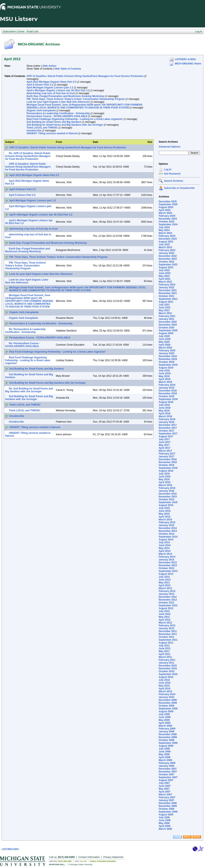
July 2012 (164, 611)
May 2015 (164, 514)
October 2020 (166, 328)
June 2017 (165, 442)
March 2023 (165, 247)
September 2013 (168, 571)
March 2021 (165, 313)
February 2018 (167, 419)
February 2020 (167, 351)
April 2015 (165, 517)
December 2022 (168, 256)
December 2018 (168, 391)
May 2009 (164, 720)
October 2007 (166, 774)
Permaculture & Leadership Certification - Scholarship (58, 113)
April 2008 (165, 757)
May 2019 (164, 376)
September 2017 (168, 434)
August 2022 (166, 267)
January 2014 (166, 560)
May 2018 (164, 411)
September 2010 (168, 674)
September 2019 (168, 365)
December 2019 (168, 356)
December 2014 (168, 528)
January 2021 (166, 319)
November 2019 (168, 359)
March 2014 (165, 554)
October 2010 (166, 671)
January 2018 (166, 422)
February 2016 (167, 488)
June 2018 (165, 408)
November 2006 (168, 806)
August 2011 (166, 643)
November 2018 (168, 393)
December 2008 (168, 734)
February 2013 (167, 591)
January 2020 (166, 353)
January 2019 (166, 388)
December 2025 (168, 202)
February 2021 (167, 316)
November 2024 (168, 219)
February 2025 (167, 216)
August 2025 (166, 207)
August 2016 (166, 471)
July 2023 (164, 245)
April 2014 (165, 551)
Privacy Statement (113, 857)
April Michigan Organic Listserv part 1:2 (50, 88)
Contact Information (89, 857)
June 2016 (165, 477)
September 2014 (168, 537)
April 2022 (165, 279)
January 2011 (166, 663)
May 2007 (164, 789)
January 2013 (166, 594)
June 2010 (165, 683)
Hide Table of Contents (68, 69)
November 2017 (168, 428)
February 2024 (167, 236)
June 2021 (165, 308)
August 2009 (166, 711)
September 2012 (168, 605)
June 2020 (165, 339)
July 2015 (164, 508)
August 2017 (166, 436)
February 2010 (167, 694)
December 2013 (168, 563)
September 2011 (168, 640)
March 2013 (165, 588)
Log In (168, 169)
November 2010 (168, 668)
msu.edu (83, 861)
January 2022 (166, 287)
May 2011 (164, 651)
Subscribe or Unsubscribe (179, 188)
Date (96, 142)
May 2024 (164, 230)
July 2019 (164, 371)
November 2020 (168, 325)
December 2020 (168, 322)
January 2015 (166, 525)
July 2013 (164, 577)
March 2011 (165, 657)
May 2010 (164, 686)
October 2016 (166, 465)
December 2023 (168, 239)
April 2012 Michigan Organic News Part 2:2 (51, 82)
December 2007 (168, 769)
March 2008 (165, 760)
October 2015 (166, 499)
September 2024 (168, 224)
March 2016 (165, 485)
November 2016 (168, 462)
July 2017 (164, 439)
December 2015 (168, 494)
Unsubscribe (34, 131)
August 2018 (166, 402)
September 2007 (168, 777)
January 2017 (166, 457)
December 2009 (168, 700)
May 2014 (164, 548)
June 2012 (165, 614)
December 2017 (168, 425)
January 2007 (166, 800)
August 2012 (166, 608)
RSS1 (187, 837)
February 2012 (167, 626)
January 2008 (166, 766)
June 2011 (165, 648)
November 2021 (168, 293)
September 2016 (168, 468)
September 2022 (168, 265)
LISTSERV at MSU (185, 59)
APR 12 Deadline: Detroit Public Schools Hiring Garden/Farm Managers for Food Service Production (85, 76)
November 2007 (168, 772)
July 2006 (164, 817)
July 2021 (164, 305)
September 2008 (168, 743)
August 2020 (166, 333)
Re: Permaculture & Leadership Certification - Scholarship (25, 331)
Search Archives (168, 142)
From (59, 142)
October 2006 (166, 809)
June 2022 (165, 273)
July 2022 (164, 270)
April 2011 (165, 654)
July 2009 (164, 714)
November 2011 (168, 634)
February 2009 (167, 729)
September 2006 (168, 812)
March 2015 (165, 520)
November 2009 (168, 703)
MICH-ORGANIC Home (188, 64)
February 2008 (167, 763)
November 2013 (168, 565)
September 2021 (168, 299)
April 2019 (165, 379)
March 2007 (165, 795)
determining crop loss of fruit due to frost (51, 93)
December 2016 (168, 459)
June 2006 (165, 820)
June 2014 (165, 545)
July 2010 (164, 680)
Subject (10, 142)
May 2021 (164, 310)
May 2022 (164, 276)
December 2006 (168, 803)
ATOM (177, 837)
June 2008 (165, 752)
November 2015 (168, 497)
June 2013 (165, 580)
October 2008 (166, 740)
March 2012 (165, 623)
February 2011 (167, 660)
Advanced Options (170, 147)
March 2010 (165, 691)
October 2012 (166, 603)
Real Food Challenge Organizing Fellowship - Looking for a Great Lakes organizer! (75, 119)
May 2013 (164, 583)
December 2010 (168, 666)
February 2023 (167, 250)
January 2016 (166, 491)
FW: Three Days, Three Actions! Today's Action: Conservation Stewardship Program (76, 99)
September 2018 (168, 399)
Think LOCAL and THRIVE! (42, 128)
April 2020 (165, 345)
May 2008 (164, 754)
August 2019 (166, 368)
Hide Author (49, 66)
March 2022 (165, 282)
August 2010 (166, 677)
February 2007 (167, 797)
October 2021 (166, 296)
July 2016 (164, 474)
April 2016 (165, 482)
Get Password (172, 174)
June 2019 (165, 373)
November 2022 (168, 259)
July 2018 (164, 405)
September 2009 (168, 709)
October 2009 (166, 706)
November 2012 (168, 600)
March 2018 (165, 416)
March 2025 (165, 213)
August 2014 (166, 540)
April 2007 (165, 792)
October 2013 (166, 568)
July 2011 (164, 646)
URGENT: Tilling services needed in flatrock (52, 133)
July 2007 (164, 783)
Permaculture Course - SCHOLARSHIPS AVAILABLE (57, 116)
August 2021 (166, 302)
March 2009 (165, 726)
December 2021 (168, 290)
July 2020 (164, 336)
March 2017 (165, 451)
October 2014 (166, 534)
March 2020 (165, 348)
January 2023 (166, 253)
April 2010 (165, 689)
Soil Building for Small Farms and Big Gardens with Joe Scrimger (65, 125)
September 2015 (168, 502)
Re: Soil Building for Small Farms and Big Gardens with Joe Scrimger (29, 390)
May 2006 (164, 823)
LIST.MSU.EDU (10, 849)
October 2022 (166, 262)
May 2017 (164, 445)
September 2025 (168, 204)
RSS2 (197, 837)
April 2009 (165, 723)
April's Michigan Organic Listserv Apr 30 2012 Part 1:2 (58, 90)
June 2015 (165, 511)
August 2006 (166, 815)
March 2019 (165, 382)
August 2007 (166, 780)
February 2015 (167, 522)
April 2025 (165, 210)
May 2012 (164, 617)
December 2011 (168, 631)
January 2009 (166, 732)
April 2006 (165, 826)
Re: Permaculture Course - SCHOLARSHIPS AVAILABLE (23, 345)
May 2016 (164, 479)
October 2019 (166, 362)
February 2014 (167, 557)
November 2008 (168, 737)
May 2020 (164, 342)
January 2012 (166, 628)
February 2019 (167, 385)
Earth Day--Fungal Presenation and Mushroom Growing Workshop (65, 96)
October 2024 (166, 222)
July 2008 (164, 749)
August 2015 (166, 505)
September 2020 (168, 330)
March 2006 (165, 829)
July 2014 (164, 542)
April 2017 (165, 448)
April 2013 (165, 585)
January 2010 (166, 697)
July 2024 (164, 227)
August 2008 (166, 746)
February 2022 (167, 285)
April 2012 (165, 620)
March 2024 (165, 233)
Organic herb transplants (41, 110)
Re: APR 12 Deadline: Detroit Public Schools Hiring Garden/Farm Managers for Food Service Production (28, 156)
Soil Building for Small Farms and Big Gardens (54, 122)
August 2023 (166, 242)
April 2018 (165, 414)
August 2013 (166, 574)
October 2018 (166, 396)
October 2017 (166, 431)
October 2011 (166, 637)
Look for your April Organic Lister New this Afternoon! (58, 102)
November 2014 (168, 531)
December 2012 (168, 597)
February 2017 (167, 454)
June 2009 (165, 717)
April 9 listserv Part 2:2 (40, 85)
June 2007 (165, 786)
